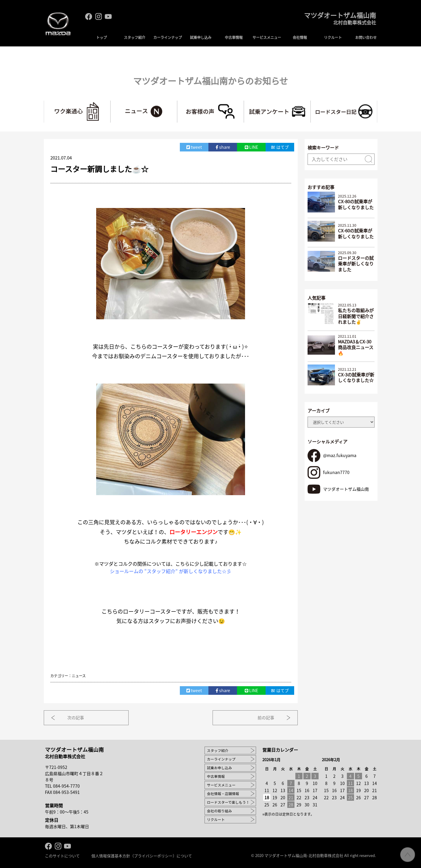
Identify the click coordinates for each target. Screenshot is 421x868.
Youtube (108, 17)
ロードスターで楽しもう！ (228, 802)
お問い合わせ (366, 37)
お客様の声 (244, 103)
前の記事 (264, 717)
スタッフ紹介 (135, 37)
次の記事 (77, 717)
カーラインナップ (168, 37)
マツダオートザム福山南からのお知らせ (210, 80)
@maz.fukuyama (340, 455)
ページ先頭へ (408, 855)
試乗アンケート (310, 103)
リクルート (333, 37)
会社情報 (300, 37)
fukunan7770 (336, 472)
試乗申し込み (201, 37)
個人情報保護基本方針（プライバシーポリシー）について (142, 855)
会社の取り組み (219, 810)
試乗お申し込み (219, 767)
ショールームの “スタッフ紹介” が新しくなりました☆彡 (171, 570)
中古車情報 (234, 37)
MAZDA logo (58, 26)
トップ (102, 37)
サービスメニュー (267, 37)
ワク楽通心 (110, 103)
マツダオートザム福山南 (338, 20)
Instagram (98, 17)
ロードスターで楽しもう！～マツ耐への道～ (377, 103)
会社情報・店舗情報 (223, 793)
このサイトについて (62, 855)
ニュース (177, 103)
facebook (89, 17)
